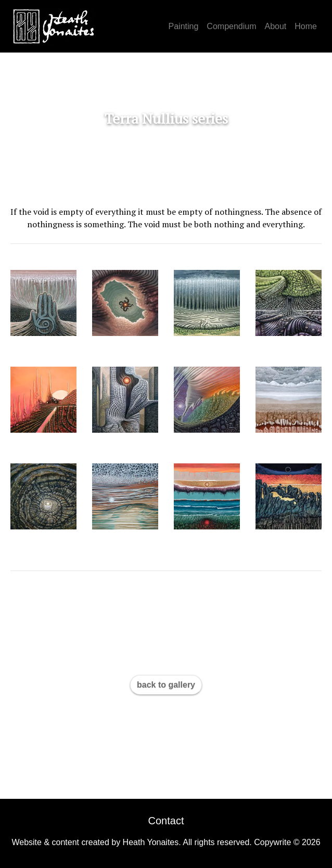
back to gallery (166, 685)
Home (306, 26)
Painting (184, 26)
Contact (166, 821)
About (276, 26)
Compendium (231, 26)
